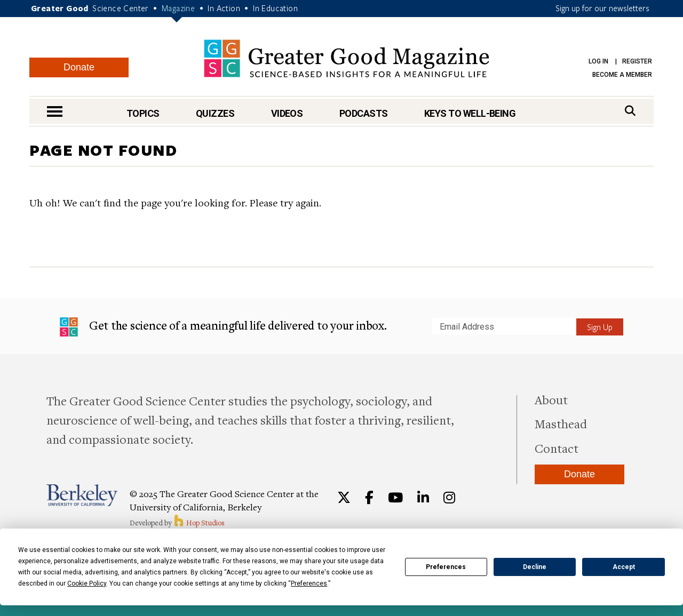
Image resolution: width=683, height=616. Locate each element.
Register (637, 61)
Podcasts (364, 113)
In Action (224, 8)
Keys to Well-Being (470, 113)
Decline (535, 567)
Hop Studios (199, 523)
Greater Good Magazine (347, 58)
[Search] (630, 111)
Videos (287, 113)
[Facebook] (369, 498)
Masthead (561, 423)
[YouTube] (395, 498)
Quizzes (215, 113)
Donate (79, 67)
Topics (143, 113)
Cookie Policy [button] (87, 583)
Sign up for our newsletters (602, 8)
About (551, 399)
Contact (557, 448)
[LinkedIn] (423, 498)
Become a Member (622, 75)
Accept (624, 567)
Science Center (121, 8)
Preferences (446, 567)
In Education (275, 8)
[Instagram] (449, 498)
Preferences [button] (309, 583)
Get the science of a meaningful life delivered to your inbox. (223, 327)
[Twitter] (344, 498)
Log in (598, 61)
